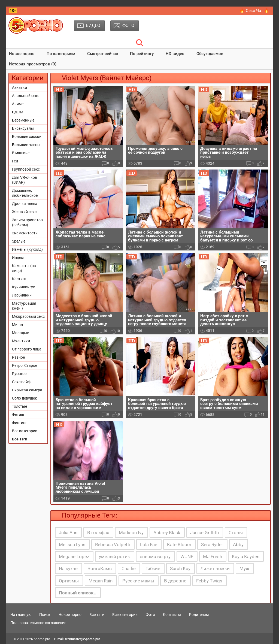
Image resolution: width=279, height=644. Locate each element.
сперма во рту (155, 557)
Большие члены (26, 145)
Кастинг (19, 279)
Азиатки (19, 87)
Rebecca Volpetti (113, 545)
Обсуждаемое (210, 54)
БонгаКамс (100, 569)
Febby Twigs (209, 581)
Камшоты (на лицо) (24, 268)
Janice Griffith (204, 533)
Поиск (45, 615)
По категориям (61, 54)
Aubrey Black (167, 533)
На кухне (68, 569)
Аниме (18, 104)
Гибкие (153, 569)
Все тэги (97, 615)
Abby (238, 545)
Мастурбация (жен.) (24, 306)
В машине (21, 153)
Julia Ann (68, 533)
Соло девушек (25, 398)
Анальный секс (26, 96)
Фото (150, 615)
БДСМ (18, 112)
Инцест (18, 258)
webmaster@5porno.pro (83, 639)
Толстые (19, 406)
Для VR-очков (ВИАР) (25, 180)
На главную (21, 615)
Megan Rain (101, 581)
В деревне (175, 581)
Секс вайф (21, 382)
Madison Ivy (131, 533)
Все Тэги (20, 439)
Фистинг (19, 423)
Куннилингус (23, 287)
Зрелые (19, 241)
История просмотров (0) (33, 64)
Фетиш (18, 415)
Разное (18, 357)
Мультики (21, 341)
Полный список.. (78, 593)
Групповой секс (26, 169)
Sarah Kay (180, 569)
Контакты (172, 615)
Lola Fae (149, 545)
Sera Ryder (212, 545)
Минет (18, 325)
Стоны (236, 533)
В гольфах (98, 533)
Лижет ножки (215, 569)
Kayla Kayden (246, 557)
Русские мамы (138, 581)
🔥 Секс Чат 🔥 (254, 11)
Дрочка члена (25, 204)
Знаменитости (25, 233)
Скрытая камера (27, 390)
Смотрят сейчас (103, 54)
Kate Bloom (179, 545)
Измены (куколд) (27, 249)
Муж (244, 569)
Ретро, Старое (25, 365)
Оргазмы (69, 581)
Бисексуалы (23, 128)
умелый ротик (114, 557)
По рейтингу (142, 54)
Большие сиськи (27, 137)
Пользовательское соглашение (38, 623)
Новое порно (22, 54)
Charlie (129, 569)
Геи (15, 161)
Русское (19, 374)
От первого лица (27, 349)
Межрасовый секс (28, 316)
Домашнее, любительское (25, 193)
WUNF (187, 557)
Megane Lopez (74, 557)
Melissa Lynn (72, 545)
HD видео (175, 54)
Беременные (23, 120)
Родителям (199, 615)
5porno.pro (42, 639)
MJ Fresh (213, 557)
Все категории (25, 431)
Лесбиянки (22, 295)
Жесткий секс (24, 212)
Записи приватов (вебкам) (27, 222)
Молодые (20, 333)
